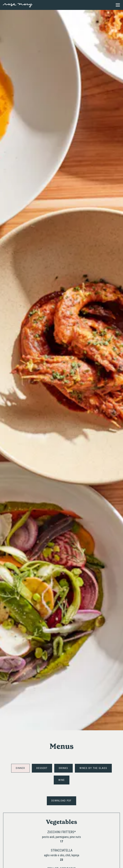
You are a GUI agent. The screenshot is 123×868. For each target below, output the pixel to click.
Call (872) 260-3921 (62, 854)
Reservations (76, 863)
